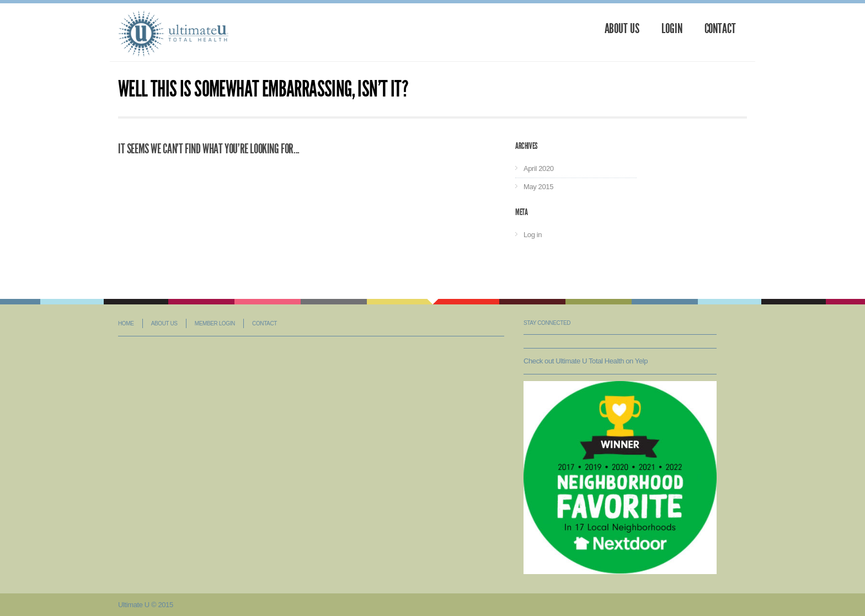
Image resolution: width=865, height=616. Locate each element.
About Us (622, 29)
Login (672, 29)
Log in (533, 235)
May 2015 (538, 187)
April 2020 (539, 168)
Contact (720, 29)
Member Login (215, 323)
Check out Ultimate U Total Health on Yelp (586, 361)
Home (126, 323)
